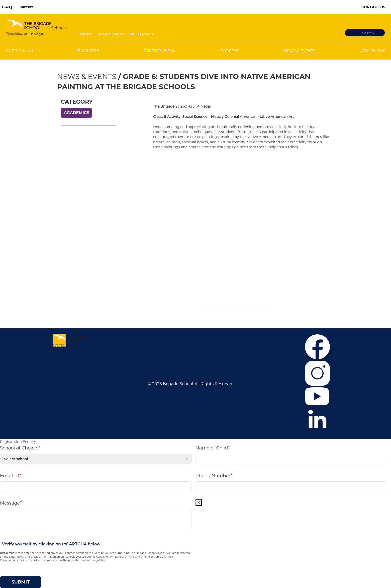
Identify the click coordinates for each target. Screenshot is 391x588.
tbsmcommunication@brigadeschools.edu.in (258, 298)
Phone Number (214, 475)
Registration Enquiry (18, 442)
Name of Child (213, 448)
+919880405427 (231, 290)
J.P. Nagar (82, 34)
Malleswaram (142, 34)
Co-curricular (71, 203)
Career (65, 181)
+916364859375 (251, 283)
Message (11, 503)
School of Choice (20, 448)
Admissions (70, 195)
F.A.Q (7, 7)
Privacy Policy (72, 225)
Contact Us (373, 7)
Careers (26, 7)
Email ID (11, 475)
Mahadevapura (111, 34)
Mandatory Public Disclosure (235, 305)
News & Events (87, 76)
